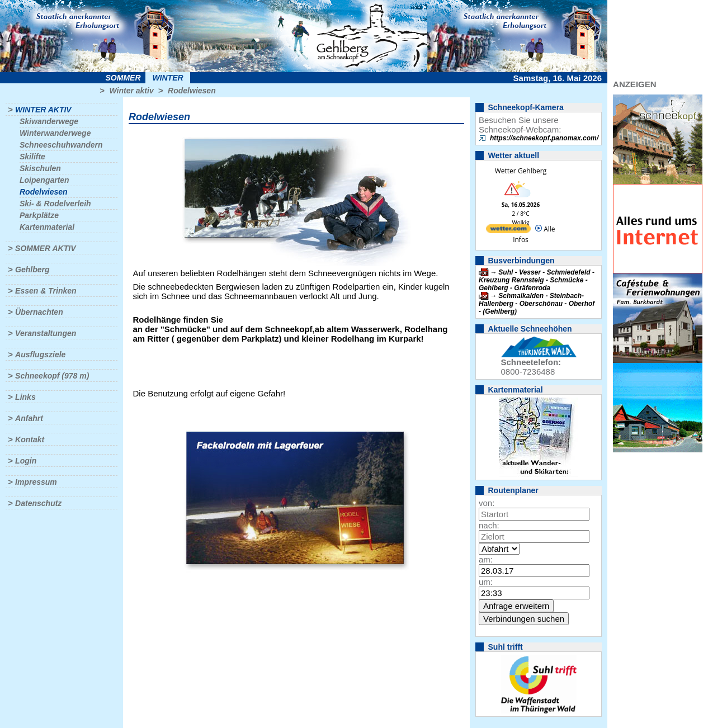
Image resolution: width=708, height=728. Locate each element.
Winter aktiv (131, 91)
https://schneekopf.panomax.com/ (544, 138)
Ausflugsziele (40, 354)
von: (487, 503)
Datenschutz (38, 503)
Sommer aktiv (45, 248)
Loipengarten (44, 180)
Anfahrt (29, 418)
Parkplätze (39, 215)
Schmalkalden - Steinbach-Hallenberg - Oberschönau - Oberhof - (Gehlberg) (537, 304)
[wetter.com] (508, 231)
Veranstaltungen (46, 333)
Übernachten (39, 312)
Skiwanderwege (49, 121)
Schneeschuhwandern (61, 145)
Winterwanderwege (55, 133)
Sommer (123, 78)
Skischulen (40, 168)
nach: (489, 525)
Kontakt (30, 439)
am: (486, 559)
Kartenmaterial (47, 227)
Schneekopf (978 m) (52, 376)
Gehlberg (32, 270)
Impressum (36, 482)
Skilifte (32, 157)
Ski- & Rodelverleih (55, 204)
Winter (167, 78)
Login (26, 461)
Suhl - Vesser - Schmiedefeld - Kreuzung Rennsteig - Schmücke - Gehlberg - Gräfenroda (537, 280)
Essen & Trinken (46, 291)
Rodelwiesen (192, 91)
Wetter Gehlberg (521, 171)
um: (486, 582)
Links (25, 397)
